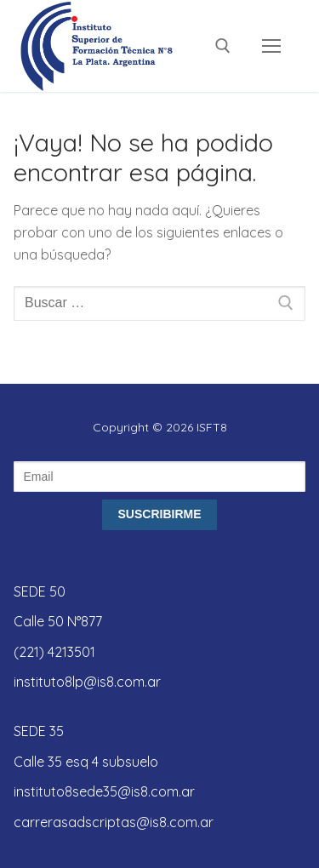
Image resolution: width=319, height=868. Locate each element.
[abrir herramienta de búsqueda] (223, 46)
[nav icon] (271, 46)
